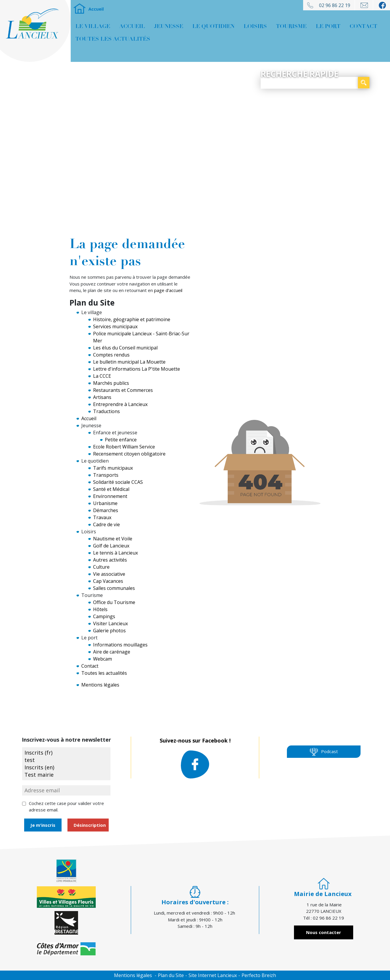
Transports (106, 475)
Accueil (80, 9)
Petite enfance (121, 440)
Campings (104, 616)
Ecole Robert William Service (124, 447)
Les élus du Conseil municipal (125, 348)
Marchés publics (111, 383)
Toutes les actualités (113, 39)
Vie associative (109, 574)
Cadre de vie (106, 524)
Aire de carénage (112, 652)
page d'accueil (168, 290)
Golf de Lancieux (111, 546)
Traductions (106, 411)
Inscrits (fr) (66, 753)
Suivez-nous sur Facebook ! (195, 758)
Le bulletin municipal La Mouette (129, 362)
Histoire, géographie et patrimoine (132, 319)
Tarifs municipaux (113, 468)
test (66, 760)
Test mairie (66, 775)
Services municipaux (115, 326)
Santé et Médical (111, 489)
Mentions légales (100, 685)
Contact (363, 26)
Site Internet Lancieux (213, 975)
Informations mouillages (120, 645)
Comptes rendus (111, 355)
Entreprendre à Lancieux (120, 404)
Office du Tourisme (114, 602)
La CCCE (102, 376)
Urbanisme (105, 503)
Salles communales (114, 588)
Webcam (103, 659)
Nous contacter (324, 932)
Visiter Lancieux (110, 623)
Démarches (106, 510)
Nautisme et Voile (113, 539)
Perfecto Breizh (259, 975)
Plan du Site (171, 975)
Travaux (102, 517)
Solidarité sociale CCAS (118, 482)
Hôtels (100, 609)
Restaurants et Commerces (123, 390)
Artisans (102, 397)
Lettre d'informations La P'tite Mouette (137, 369)
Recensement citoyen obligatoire (129, 454)
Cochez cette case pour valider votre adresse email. (66, 807)
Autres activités (110, 560)
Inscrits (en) (66, 767)
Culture (101, 567)
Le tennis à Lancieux (115, 553)
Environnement (110, 496)
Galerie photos (109, 631)
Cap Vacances (108, 581)
